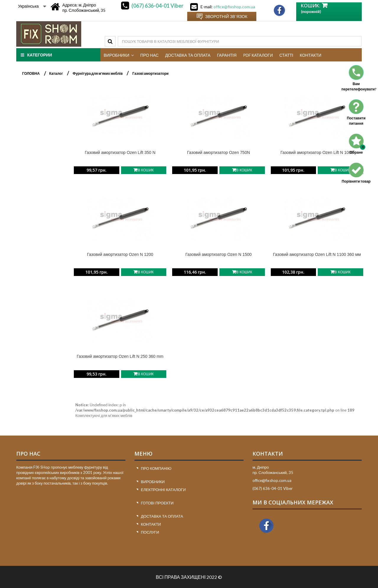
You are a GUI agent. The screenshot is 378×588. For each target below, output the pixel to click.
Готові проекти (157, 503)
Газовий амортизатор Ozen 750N (219, 152)
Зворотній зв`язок (226, 16)
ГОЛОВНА (31, 73)
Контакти (151, 524)
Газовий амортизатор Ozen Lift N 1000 (317, 152)
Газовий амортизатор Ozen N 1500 (219, 254)
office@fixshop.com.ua (234, 7)
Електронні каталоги (163, 490)
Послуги (150, 532)
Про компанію (156, 468)
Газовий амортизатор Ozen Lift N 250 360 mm (120, 356)
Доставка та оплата (162, 516)
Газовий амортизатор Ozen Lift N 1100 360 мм (317, 254)
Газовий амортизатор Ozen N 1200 (120, 254)
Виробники (153, 482)
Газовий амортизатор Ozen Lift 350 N (120, 152)
